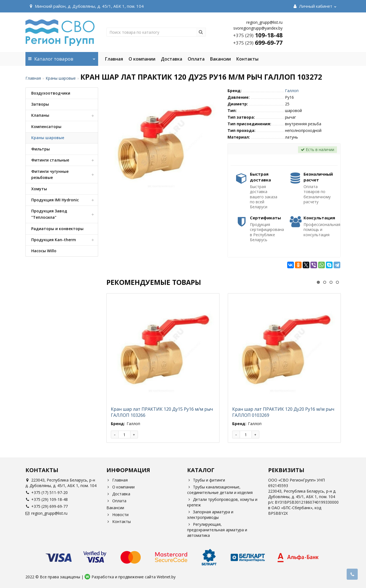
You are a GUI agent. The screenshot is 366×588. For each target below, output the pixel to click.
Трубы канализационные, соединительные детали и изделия (220, 490)
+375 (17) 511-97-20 (47, 492)
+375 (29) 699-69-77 (47, 506)
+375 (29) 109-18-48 (47, 499)
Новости (117, 515)
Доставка (172, 59)
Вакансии (220, 59)
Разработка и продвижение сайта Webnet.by (134, 577)
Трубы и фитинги (206, 480)
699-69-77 (258, 43)
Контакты (247, 59)
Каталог (62, 57)
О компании (142, 59)
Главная (114, 59)
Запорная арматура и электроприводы (210, 515)
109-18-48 (258, 35)
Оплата (196, 59)
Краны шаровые (61, 78)
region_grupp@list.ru (46, 513)
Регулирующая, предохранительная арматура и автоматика (217, 530)
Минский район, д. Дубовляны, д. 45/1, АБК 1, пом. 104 (86, 6)
